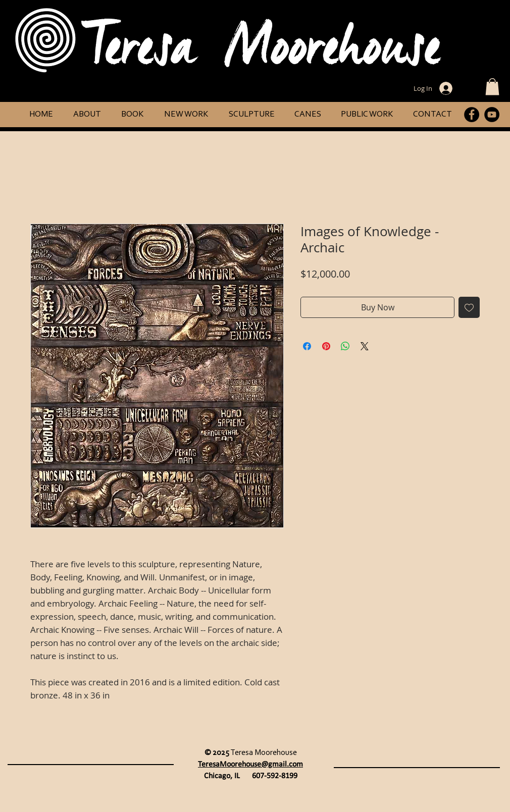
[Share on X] (365, 346)
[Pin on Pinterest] (326, 346)
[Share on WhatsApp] (345, 346)
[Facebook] (472, 115)
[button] (492, 87)
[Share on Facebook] (307, 346)
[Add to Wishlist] (469, 307)
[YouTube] (492, 115)
